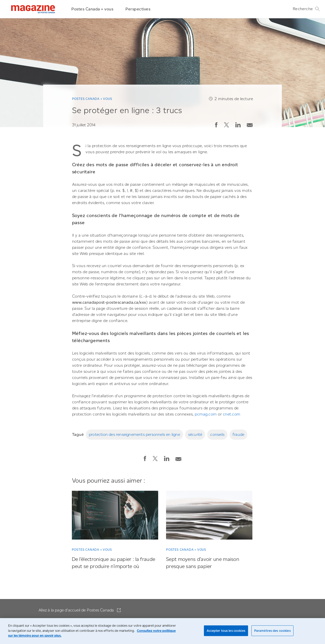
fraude (238, 434)
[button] (216, 125)
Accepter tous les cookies (226, 631)
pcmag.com (206, 414)
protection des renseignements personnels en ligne (134, 434)
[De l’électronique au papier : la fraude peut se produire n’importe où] (115, 516)
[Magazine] (33, 9)
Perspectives (138, 9)
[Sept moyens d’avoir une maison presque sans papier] (209, 516)
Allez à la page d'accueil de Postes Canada (77, 610)
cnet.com (232, 414)
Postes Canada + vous (92, 9)
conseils (217, 434)
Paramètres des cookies (272, 631)
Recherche (306, 9)
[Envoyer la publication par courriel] (250, 124)
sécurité (195, 434)
